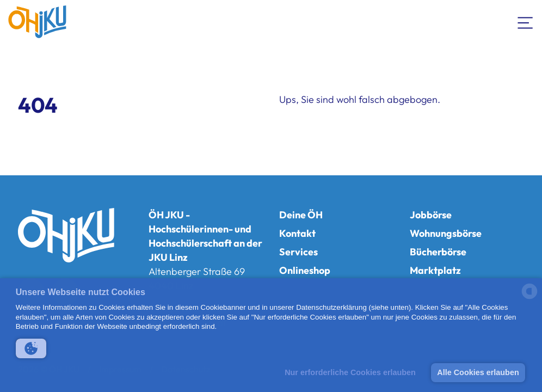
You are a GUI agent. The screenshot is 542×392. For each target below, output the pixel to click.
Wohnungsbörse (446, 233)
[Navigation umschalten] (526, 22)
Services (298, 252)
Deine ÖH (301, 215)
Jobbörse (431, 215)
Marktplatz (435, 270)
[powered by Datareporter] (529, 298)
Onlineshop (305, 270)
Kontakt (297, 233)
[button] (31, 348)
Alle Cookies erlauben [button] (478, 372)
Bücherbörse (438, 252)
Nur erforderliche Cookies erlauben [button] (350, 372)
